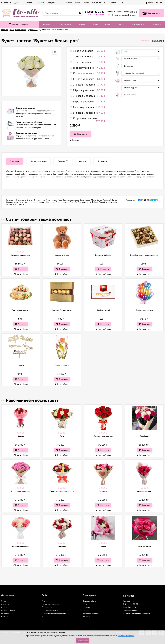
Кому (107, 24)
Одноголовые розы (71, 200)
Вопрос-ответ (48, 607)
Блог (44, 616)
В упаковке (21, 200)
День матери (112, 202)
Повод (120, 24)
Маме (94, 200)
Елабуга (133, 11)
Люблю (95, 202)
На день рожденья (90, 613)
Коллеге (10, 202)
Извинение (50, 202)
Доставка (5, 604)
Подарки (157, 24)
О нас (4, 601)
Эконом (46, 24)
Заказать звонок (130, 610)
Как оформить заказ (50, 604)
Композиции (138, 24)
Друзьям (116, 200)
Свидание (41, 202)
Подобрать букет (90, 601)
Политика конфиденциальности (55, 613)
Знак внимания (62, 202)
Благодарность (84, 202)
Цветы (82, 24)
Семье (100, 200)
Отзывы (5, 616)
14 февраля (11, 204)
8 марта (20, 204)
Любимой (107, 200)
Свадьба (73, 202)
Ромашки (86, 607)
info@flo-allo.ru (129, 607)
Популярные (65, 24)
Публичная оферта (50, 610)
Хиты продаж (51, 200)
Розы (95, 24)
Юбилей (102, 202)
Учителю (18, 202)
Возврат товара (8, 610)
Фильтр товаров (18, 24)
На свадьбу (87, 616)
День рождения (29, 202)
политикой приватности (126, 636)
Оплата (4, 607)
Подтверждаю (82, 641)
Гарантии (5, 613)
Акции (44, 601)
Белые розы (85, 200)
